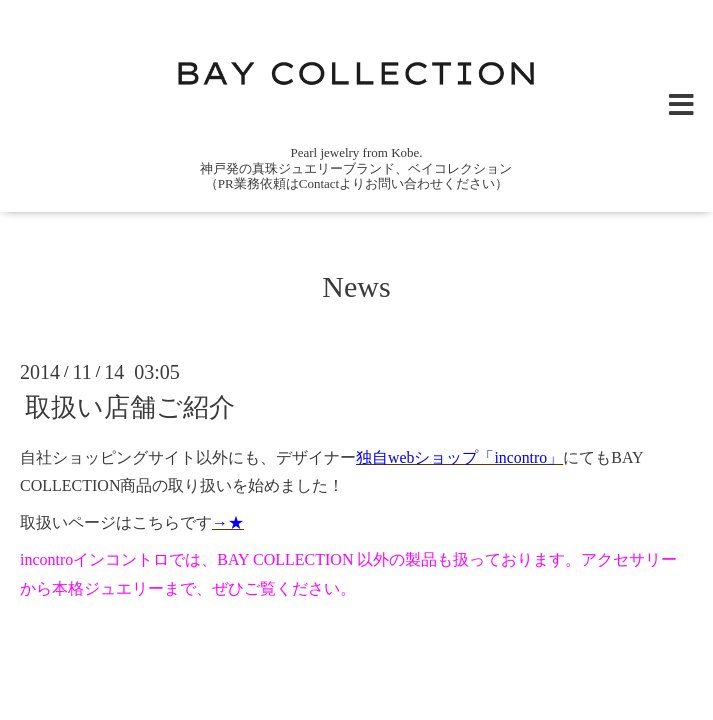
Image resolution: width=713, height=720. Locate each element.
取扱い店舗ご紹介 (130, 407)
